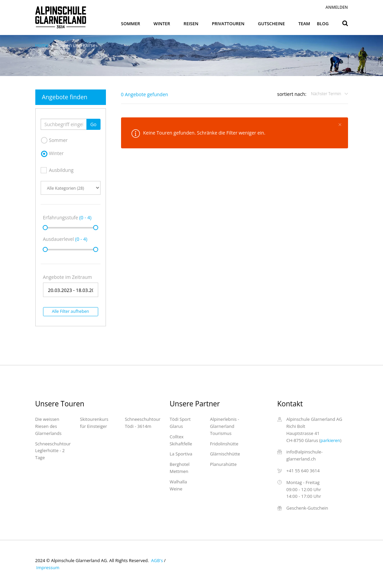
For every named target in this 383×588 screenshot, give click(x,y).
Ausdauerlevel (65, 239)
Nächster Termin (327, 94)
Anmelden (337, 7)
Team (304, 24)
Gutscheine (271, 24)
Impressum (47, 567)
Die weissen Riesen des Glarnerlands (48, 426)
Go (93, 124)
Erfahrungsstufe (67, 217)
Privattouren (228, 24)
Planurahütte (223, 464)
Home (42, 45)
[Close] (340, 124)
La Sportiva (181, 454)
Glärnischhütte (225, 454)
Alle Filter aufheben (70, 311)
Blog (323, 24)
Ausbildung (57, 170)
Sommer (131, 24)
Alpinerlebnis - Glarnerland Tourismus (225, 426)
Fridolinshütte (224, 444)
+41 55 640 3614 (303, 471)
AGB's (156, 560)
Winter (162, 24)
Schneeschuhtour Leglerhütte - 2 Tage (53, 451)
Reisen (191, 24)
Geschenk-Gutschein (307, 508)
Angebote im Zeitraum (68, 277)
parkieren (330, 440)
